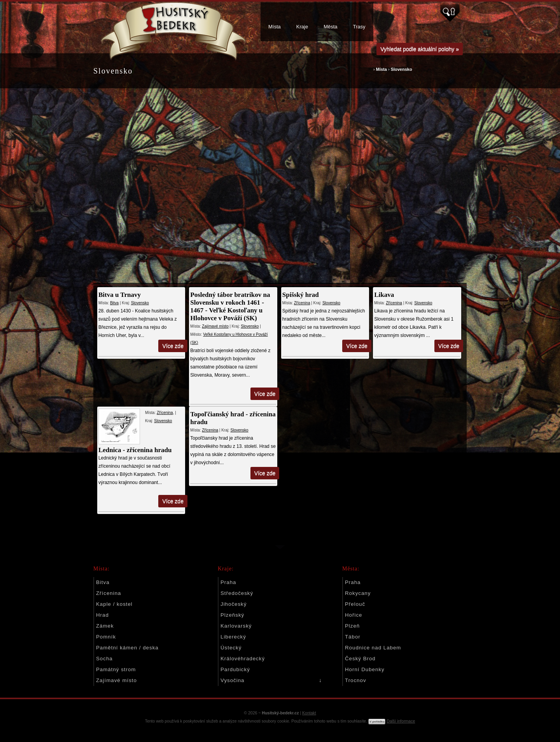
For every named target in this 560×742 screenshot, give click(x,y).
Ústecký (231, 648)
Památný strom (116, 669)
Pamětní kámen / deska (127, 648)
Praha (228, 582)
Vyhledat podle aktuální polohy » (420, 49)
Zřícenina (302, 303)
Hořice (353, 615)
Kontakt (309, 713)
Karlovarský (236, 626)
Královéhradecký (243, 659)
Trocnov (356, 680)
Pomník (106, 637)
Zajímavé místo (215, 326)
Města (330, 27)
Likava (384, 295)
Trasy (359, 27)
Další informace (401, 721)
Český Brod (360, 659)
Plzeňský (232, 615)
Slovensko (402, 69)
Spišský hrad (300, 295)
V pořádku (377, 722)
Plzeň (352, 626)
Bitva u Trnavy (120, 295)
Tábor (353, 637)
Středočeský (237, 593)
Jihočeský (234, 604)
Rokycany (358, 593)
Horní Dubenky (365, 669)
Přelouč (355, 604)
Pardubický (235, 669)
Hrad (102, 615)
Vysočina (232, 680)
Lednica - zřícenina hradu (135, 450)
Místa (275, 27)
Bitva (114, 303)
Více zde (173, 346)
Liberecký (233, 637)
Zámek (105, 626)
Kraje (302, 27)
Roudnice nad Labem (373, 648)
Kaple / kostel (114, 604)
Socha (104, 659)
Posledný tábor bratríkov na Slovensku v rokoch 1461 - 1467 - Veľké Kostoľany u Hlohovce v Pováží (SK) (230, 306)
